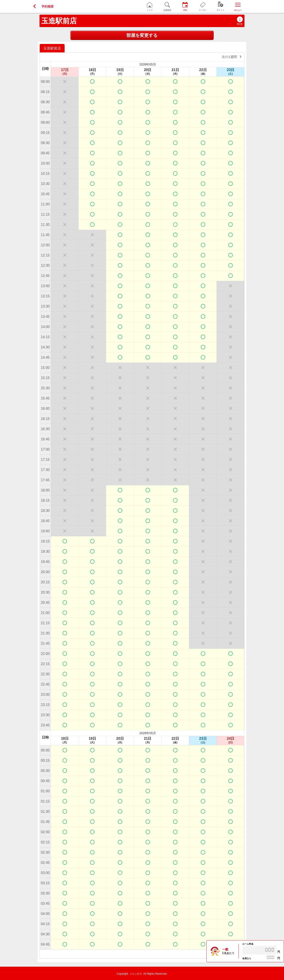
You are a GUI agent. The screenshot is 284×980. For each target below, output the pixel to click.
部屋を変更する (142, 35)
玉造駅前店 (59, 21)
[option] (53, 48)
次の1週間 (232, 57)
